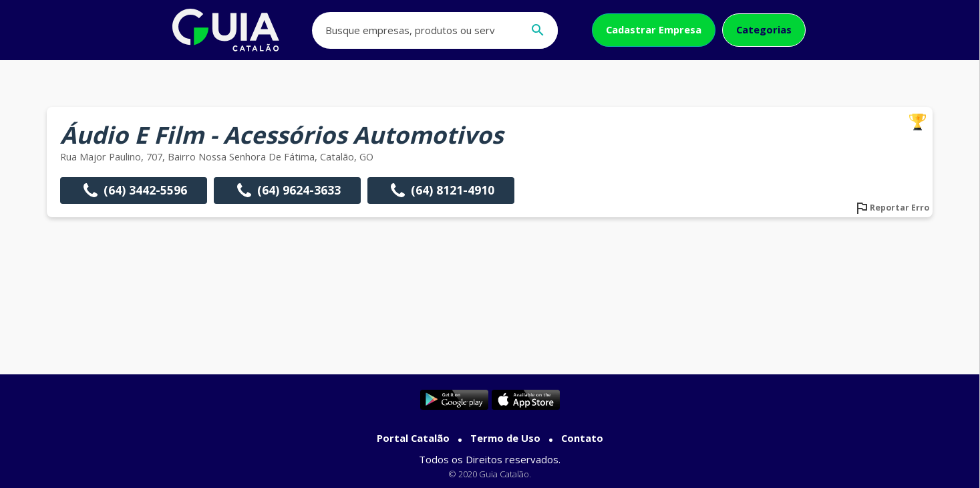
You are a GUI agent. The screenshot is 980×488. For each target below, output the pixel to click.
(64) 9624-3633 (287, 191)
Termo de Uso (505, 438)
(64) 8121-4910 (441, 191)
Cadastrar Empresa (654, 29)
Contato (582, 438)
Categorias (764, 29)
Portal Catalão (413, 438)
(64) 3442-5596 (134, 191)
